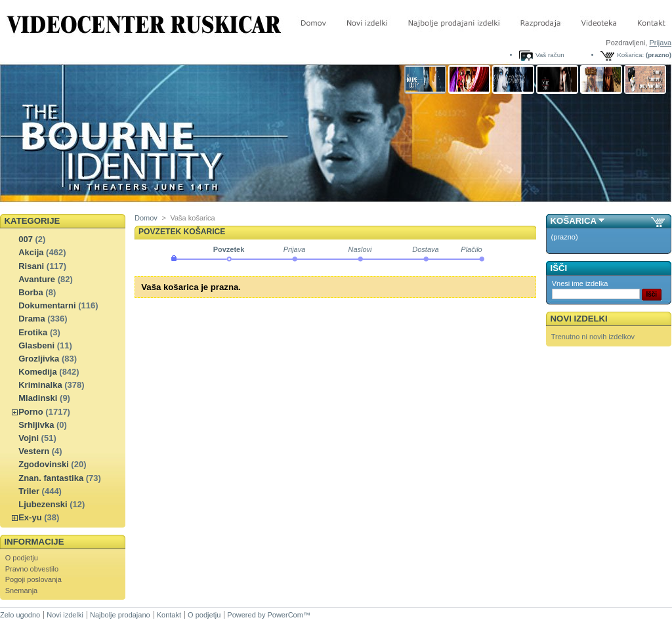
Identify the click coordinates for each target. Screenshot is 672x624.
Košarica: (630, 55)
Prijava (660, 43)
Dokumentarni (47, 305)
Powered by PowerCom (265, 615)
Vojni (29, 438)
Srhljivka (36, 425)
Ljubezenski (43, 504)
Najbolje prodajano (120, 615)
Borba (31, 292)
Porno (31, 412)
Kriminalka (40, 385)
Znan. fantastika (51, 478)
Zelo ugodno (20, 615)
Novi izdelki (579, 319)
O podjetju (22, 558)
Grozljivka (39, 359)
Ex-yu (30, 517)
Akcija (31, 252)
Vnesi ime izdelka (580, 283)
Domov (146, 218)
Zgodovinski (44, 464)
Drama (31, 319)
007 (26, 239)
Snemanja (22, 591)
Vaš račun (550, 55)
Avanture (37, 279)
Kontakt (169, 615)
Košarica (574, 221)
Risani (31, 266)
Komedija (38, 372)
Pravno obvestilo (32, 569)
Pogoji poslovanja (33, 579)
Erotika (33, 332)
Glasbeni (36, 345)
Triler (29, 491)
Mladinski (38, 398)
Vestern (34, 451)
